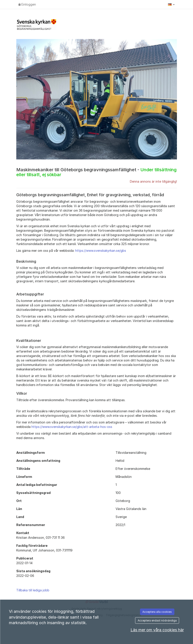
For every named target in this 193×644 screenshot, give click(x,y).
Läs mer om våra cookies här (157, 630)
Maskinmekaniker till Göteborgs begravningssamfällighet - (96, 172)
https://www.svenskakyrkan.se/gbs (101, 251)
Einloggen (27, 4)
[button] (171, 4)
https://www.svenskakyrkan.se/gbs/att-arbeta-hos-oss (72, 427)
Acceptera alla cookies (157, 612)
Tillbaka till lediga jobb (33, 590)
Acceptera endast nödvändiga (157, 620)
